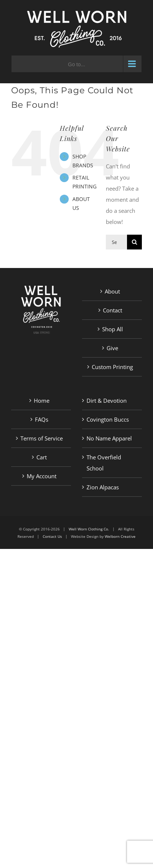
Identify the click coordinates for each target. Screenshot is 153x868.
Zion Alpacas (103, 487)
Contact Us (52, 536)
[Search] (134, 242)
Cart (42, 457)
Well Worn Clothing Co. (89, 529)
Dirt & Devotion (107, 401)
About (112, 291)
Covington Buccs (108, 419)
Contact (113, 310)
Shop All (113, 329)
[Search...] (116, 242)
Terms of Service (42, 438)
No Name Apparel (109, 438)
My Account (42, 476)
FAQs (42, 419)
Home (42, 401)
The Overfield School (104, 463)
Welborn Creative (120, 536)
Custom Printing (112, 367)
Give (112, 348)
